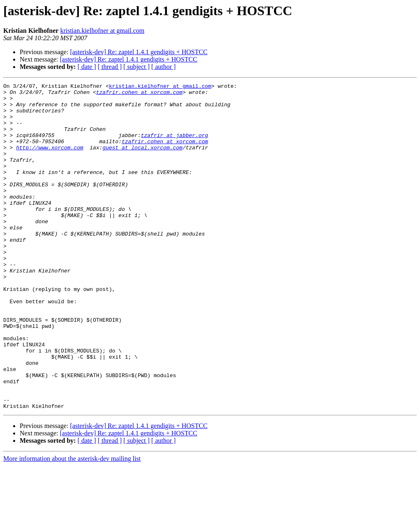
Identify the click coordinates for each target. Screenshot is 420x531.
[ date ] (87, 67)
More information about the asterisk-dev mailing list (72, 524)
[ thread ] (110, 67)
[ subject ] (137, 67)
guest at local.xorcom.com (143, 161)
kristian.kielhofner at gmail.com (102, 31)
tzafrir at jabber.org (174, 146)
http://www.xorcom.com (50, 161)
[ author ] (164, 67)
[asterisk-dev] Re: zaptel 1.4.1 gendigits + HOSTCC (139, 52)
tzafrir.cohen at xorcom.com (139, 94)
